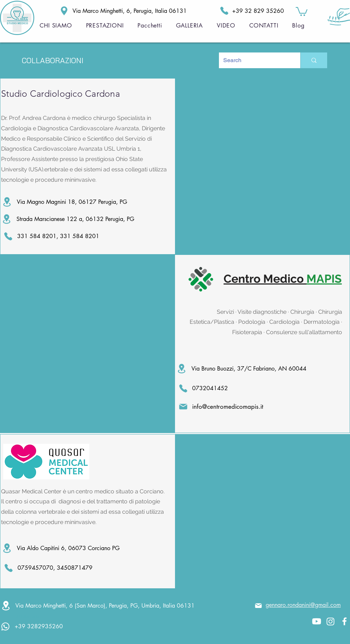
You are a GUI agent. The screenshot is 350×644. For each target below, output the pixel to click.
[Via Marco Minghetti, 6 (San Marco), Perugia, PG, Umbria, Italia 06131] (102, 606)
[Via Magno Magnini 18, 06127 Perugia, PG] (83, 202)
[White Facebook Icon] (344, 621)
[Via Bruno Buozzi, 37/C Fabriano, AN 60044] (245, 369)
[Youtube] (317, 621)
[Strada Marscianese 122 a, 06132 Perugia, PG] (82, 219)
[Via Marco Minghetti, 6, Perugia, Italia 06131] (109, 11)
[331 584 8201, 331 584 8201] (53, 236)
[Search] (254, 60)
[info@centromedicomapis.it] (229, 407)
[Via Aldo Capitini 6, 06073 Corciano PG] (83, 548)
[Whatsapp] (5, 627)
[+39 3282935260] (48, 626)
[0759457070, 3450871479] (51, 568)
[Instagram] (331, 621)
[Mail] (258, 606)
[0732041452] (210, 388)
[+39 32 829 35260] (248, 11)
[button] (302, 11)
